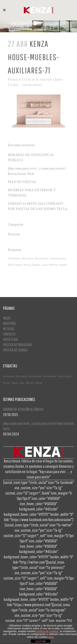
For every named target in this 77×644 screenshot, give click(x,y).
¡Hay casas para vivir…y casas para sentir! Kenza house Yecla (38, 426)
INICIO (7, 318)
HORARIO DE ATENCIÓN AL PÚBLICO (23, 409)
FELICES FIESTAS (22, 182)
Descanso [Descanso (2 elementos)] (28, 259)
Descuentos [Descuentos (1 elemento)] (42, 259)
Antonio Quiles (51, 79)
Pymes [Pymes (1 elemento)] (63, 265)
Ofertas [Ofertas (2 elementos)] (53, 265)
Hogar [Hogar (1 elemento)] (36, 265)
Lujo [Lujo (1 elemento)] (44, 265)
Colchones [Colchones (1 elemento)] (14, 259)
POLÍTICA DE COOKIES (16, 350)
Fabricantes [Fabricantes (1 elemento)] (15, 265)
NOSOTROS (10, 323)
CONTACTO (9, 334)
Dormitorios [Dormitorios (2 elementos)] (58, 259)
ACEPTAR (41, 641)
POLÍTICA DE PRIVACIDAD (18, 345)
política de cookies (47, 631)
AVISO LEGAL (11, 339)
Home (18, 27)
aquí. (51, 637)
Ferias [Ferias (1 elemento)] (27, 265)
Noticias (28, 27)
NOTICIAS (9, 329)
